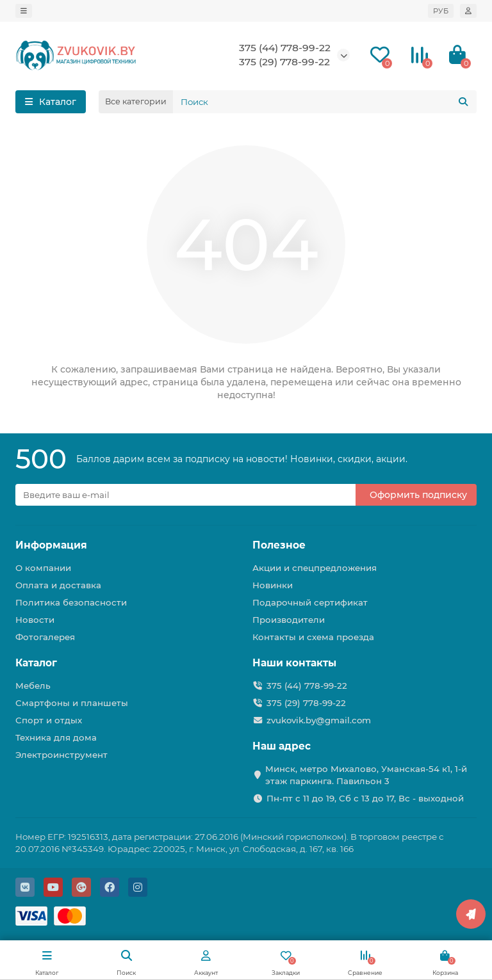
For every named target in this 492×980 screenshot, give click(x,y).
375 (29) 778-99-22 (284, 62)
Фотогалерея (45, 637)
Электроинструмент (61, 755)
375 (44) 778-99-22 (285, 48)
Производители (289, 620)
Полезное (279, 545)
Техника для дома (56, 737)
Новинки (273, 585)
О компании (43, 568)
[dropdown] (24, 11)
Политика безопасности (71, 602)
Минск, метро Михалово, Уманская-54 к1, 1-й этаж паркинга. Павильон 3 (366, 775)
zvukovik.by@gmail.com (319, 720)
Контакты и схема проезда (313, 637)
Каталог (36, 663)
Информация (51, 545)
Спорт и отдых (49, 720)
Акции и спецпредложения (315, 568)
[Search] (325, 102)
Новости (35, 620)
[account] (468, 11)
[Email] (185, 495)
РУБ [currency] (441, 11)
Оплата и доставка (58, 585)
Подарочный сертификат (310, 602)
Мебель (33, 686)
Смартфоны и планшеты (72, 703)
